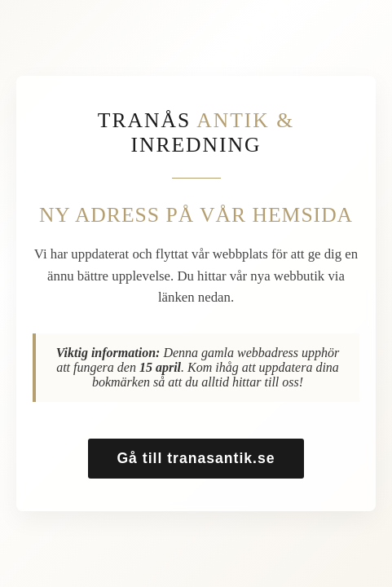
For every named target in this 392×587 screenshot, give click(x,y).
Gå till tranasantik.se (196, 458)
